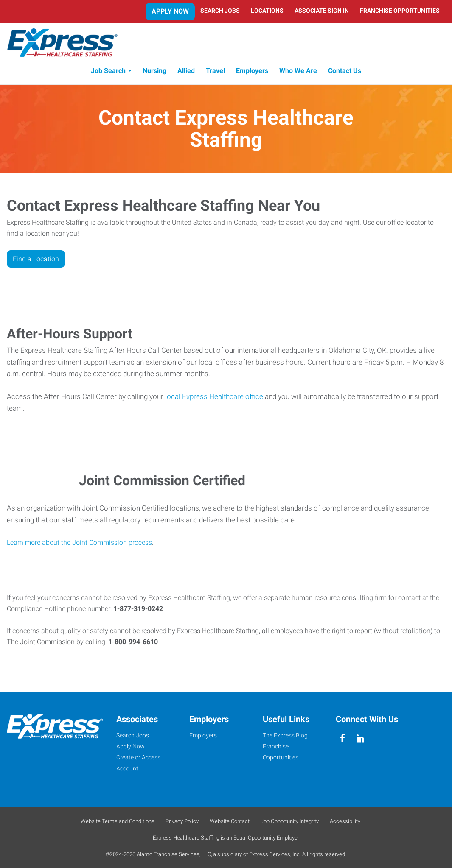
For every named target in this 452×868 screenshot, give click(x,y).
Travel (215, 71)
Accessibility (345, 821)
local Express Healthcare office (214, 397)
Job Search (108, 71)
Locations (267, 11)
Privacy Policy (182, 821)
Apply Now (170, 11)
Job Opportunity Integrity (290, 821)
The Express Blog (285, 735)
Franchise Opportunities (400, 11)
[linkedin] (361, 738)
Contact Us (345, 71)
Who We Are (298, 71)
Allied (186, 71)
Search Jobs (220, 11)
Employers (252, 71)
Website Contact (230, 821)
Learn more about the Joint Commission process (79, 543)
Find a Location (36, 259)
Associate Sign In (322, 11)
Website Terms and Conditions (118, 821)
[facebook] (343, 738)
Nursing (154, 71)
